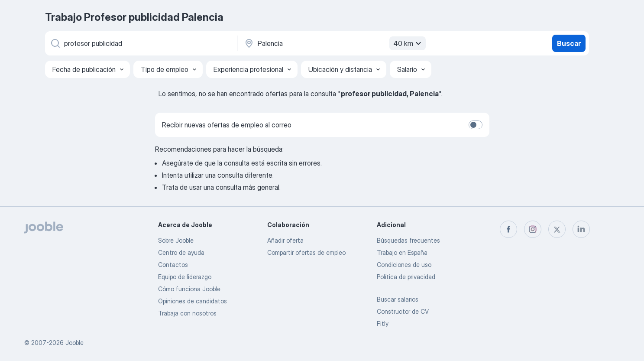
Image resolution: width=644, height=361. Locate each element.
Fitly (383, 324)
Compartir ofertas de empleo (306, 252)
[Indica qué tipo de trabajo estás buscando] (140, 43)
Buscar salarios (398, 299)
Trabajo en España (402, 252)
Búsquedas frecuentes (408, 240)
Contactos (173, 265)
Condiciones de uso (404, 265)
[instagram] (533, 229)
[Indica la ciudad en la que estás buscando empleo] (334, 43)
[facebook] (508, 229)
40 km (408, 43)
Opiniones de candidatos (193, 301)
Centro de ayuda (181, 252)
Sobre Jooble (176, 240)
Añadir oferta (285, 240)
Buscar (569, 43)
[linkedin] (581, 229)
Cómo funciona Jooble (189, 289)
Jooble (74, 343)
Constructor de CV (403, 311)
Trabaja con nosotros (187, 313)
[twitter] (557, 229)
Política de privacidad (406, 277)
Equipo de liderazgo (185, 277)
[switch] (476, 125)
